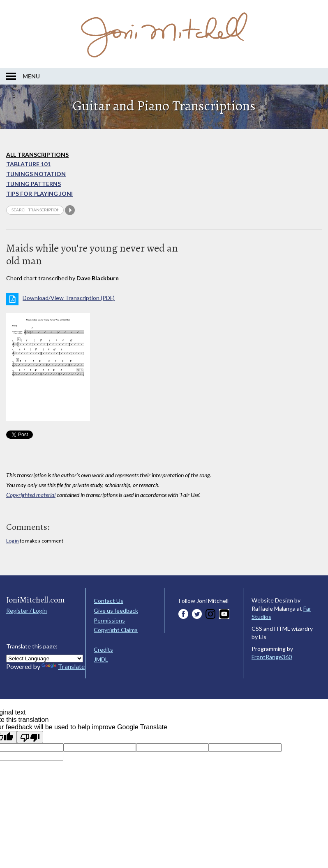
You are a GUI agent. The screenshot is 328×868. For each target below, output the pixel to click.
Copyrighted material (31, 495)
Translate (63, 666)
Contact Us (109, 601)
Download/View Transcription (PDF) (69, 298)
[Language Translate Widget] (45, 658)
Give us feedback (116, 610)
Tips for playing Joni (39, 194)
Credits (103, 649)
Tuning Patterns (33, 184)
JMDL (101, 659)
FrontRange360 (272, 657)
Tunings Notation (36, 174)
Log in (13, 541)
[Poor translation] (30, 737)
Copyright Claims (116, 630)
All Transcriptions (37, 155)
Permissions (109, 620)
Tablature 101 (28, 164)
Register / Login (27, 610)
